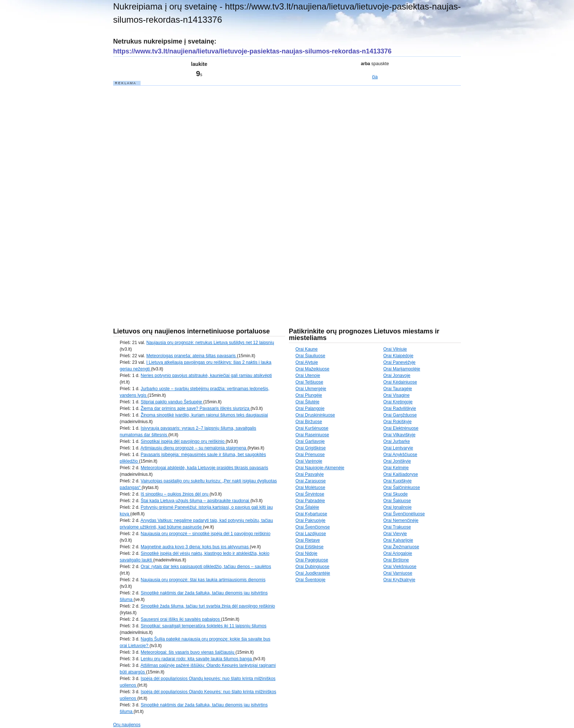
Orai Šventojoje (310, 580)
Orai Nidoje (306, 553)
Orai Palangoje (310, 408)
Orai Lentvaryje (398, 448)
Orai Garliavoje (310, 441)
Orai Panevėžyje (399, 362)
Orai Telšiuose (309, 382)
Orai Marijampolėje (402, 369)
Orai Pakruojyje (310, 520)
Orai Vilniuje (395, 349)
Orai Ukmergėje (311, 389)
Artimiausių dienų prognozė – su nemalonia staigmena (194, 448)
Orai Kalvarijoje (398, 540)
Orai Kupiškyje (397, 481)
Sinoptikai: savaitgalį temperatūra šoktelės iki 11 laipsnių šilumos (204, 626)
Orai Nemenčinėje (401, 520)
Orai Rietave (308, 540)
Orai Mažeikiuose (312, 369)
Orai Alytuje (307, 362)
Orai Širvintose (310, 494)
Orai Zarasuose (311, 481)
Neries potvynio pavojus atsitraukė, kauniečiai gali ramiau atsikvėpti (206, 376)
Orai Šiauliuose (310, 356)
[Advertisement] (168, 196)
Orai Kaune (307, 349)
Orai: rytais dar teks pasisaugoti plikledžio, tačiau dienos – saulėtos (206, 567)
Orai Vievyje (395, 534)
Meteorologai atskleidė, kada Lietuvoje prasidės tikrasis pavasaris (204, 468)
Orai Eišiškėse (310, 547)
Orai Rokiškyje (397, 422)
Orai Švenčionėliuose (404, 514)
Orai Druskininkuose (315, 415)
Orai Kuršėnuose (312, 428)
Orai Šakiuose (397, 501)
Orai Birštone (396, 560)
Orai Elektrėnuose (401, 428)
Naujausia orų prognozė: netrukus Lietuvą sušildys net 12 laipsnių (210, 343)
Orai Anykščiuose (400, 455)
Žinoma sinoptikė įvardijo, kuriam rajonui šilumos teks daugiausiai (204, 415)
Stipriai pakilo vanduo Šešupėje (172, 402)
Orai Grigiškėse (311, 448)
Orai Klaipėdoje (398, 356)
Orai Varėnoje (309, 461)
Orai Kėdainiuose (400, 382)
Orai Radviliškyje (400, 408)
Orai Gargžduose (400, 415)
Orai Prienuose (310, 455)
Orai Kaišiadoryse (401, 474)
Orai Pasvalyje (310, 474)
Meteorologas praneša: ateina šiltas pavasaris (192, 356)
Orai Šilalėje (307, 507)
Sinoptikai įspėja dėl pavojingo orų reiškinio (183, 441)
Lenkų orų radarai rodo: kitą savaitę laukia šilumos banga (197, 659)
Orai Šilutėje (307, 402)
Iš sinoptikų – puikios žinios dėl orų (175, 494)
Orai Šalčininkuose (402, 488)
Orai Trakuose (397, 527)
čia (375, 77)
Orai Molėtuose (310, 488)
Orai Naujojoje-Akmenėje (320, 468)
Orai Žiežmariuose (401, 547)
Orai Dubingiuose (312, 567)
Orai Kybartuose (311, 514)
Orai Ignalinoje (397, 507)
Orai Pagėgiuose (312, 560)
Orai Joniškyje (397, 461)
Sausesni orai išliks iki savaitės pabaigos (181, 619)
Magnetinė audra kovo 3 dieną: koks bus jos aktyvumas (195, 547)
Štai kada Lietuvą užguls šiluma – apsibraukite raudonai (195, 501)
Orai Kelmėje (396, 468)
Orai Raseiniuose (312, 435)
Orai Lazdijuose (311, 534)
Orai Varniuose (398, 573)
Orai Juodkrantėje (313, 573)
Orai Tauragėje (398, 389)
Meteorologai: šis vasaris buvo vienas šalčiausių (188, 652)
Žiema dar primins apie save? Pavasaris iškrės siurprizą (195, 408)
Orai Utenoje (308, 376)
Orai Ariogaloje (398, 553)
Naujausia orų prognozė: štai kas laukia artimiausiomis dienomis (203, 580)
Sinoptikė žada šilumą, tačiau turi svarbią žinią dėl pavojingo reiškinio (208, 606)
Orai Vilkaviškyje (399, 435)
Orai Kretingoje (398, 402)
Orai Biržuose (309, 422)
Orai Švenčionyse (313, 527)
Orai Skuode (396, 494)
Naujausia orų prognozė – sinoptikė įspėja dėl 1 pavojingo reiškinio (205, 534)
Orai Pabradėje (310, 501)
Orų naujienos (127, 725)
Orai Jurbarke (397, 441)
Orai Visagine (396, 395)
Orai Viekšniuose (400, 567)
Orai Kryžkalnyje (399, 580)
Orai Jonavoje (397, 376)
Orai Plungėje (309, 395)
